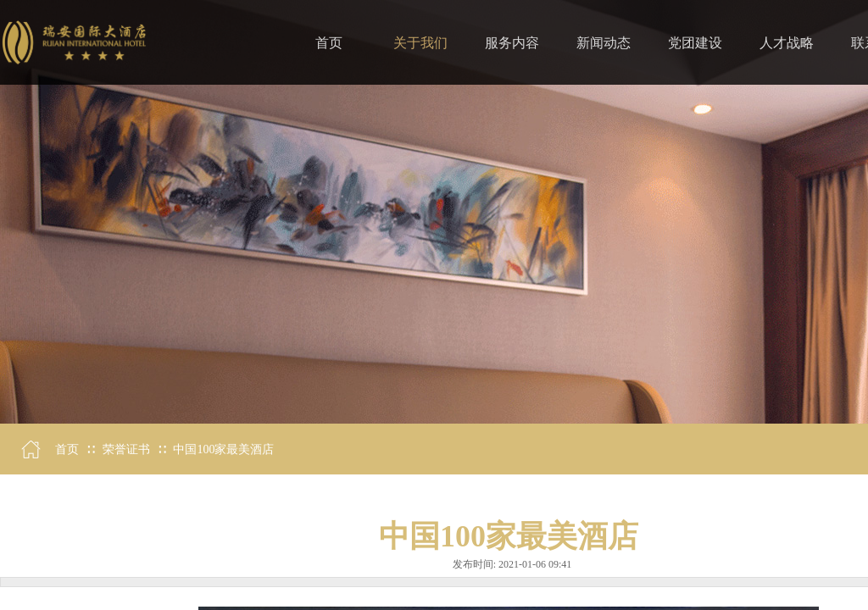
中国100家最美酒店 (223, 449)
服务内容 (512, 43)
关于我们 (420, 43)
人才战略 (787, 43)
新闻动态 (604, 43)
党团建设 (695, 43)
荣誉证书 (126, 449)
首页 (67, 449)
